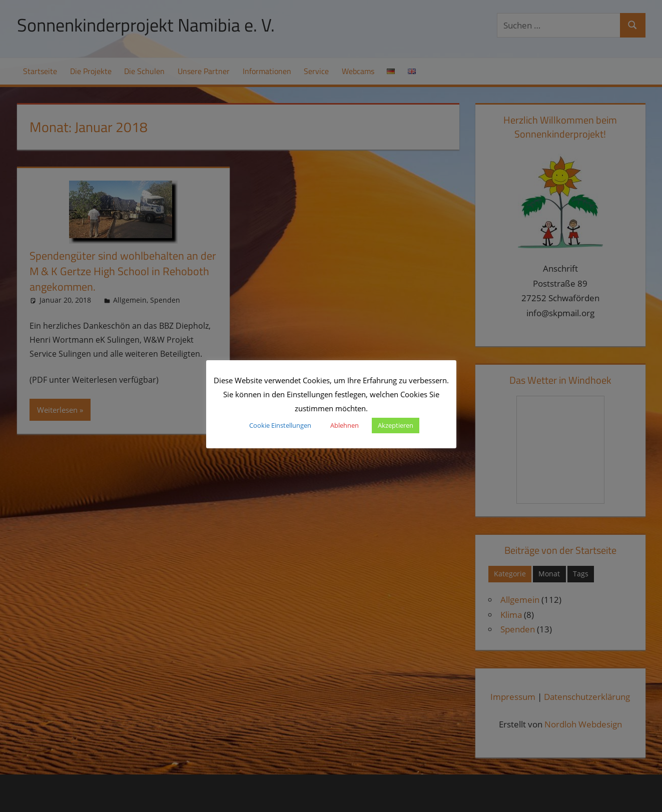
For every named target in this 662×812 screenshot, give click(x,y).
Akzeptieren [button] (396, 425)
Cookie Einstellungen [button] (280, 425)
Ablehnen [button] (345, 425)
